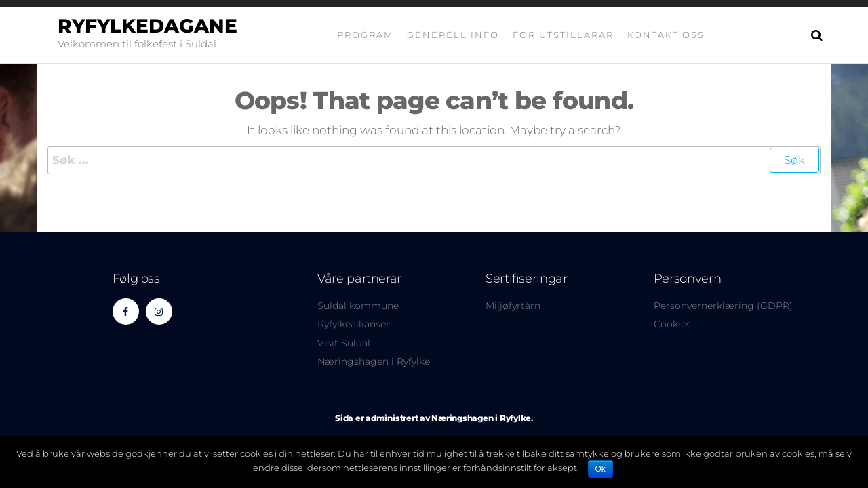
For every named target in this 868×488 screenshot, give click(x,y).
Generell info (453, 35)
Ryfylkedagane (147, 26)
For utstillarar (563, 35)
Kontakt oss (666, 35)
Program (365, 35)
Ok (600, 469)
